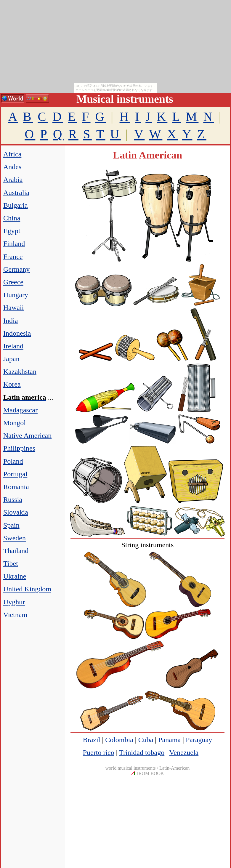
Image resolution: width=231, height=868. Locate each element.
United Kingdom (27, 589)
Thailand (16, 551)
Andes (12, 167)
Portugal (15, 474)
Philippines (19, 448)
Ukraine (15, 576)
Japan (11, 359)
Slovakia (16, 512)
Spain (11, 525)
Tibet (11, 563)
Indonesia (17, 333)
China (12, 218)
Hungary (16, 295)
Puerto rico (99, 752)
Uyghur (14, 602)
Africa (12, 154)
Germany (16, 269)
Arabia (13, 180)
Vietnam (15, 615)
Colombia (119, 740)
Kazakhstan (20, 371)
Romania (16, 487)
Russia (13, 499)
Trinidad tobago (142, 752)
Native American (27, 435)
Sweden (15, 538)
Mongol (15, 423)
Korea (12, 384)
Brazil (92, 740)
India (11, 321)
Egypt (12, 231)
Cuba (146, 740)
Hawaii (13, 308)
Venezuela (184, 752)
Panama (169, 740)
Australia (16, 193)
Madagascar (20, 410)
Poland (13, 461)
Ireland (13, 346)
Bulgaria (16, 205)
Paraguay (199, 740)
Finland (14, 244)
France (13, 257)
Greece (13, 282)
